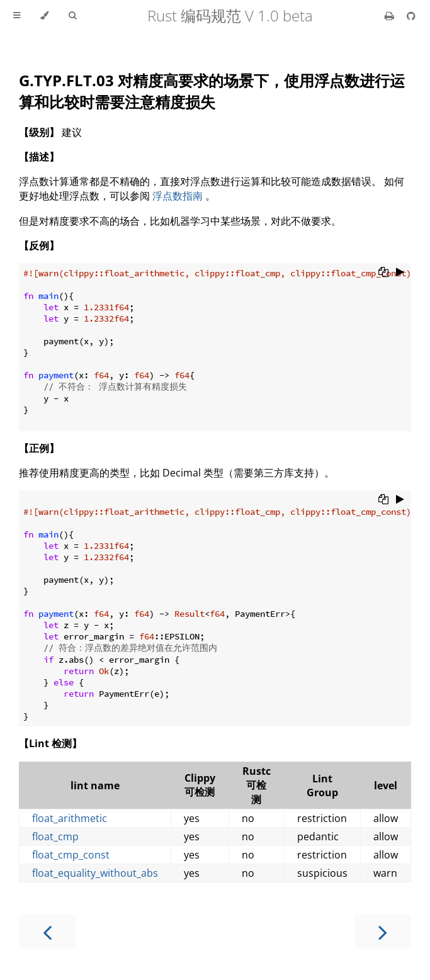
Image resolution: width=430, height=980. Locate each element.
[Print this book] (391, 16)
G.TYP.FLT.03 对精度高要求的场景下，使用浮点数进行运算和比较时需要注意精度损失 (212, 91)
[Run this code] (400, 273)
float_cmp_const (71, 855)
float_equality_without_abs (95, 873)
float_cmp (55, 836)
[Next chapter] (383, 931)
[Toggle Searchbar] (72, 16)
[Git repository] (411, 16)
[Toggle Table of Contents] (17, 16)
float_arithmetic (70, 818)
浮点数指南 (178, 196)
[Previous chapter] (47, 931)
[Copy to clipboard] (383, 273)
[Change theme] (44, 16)
